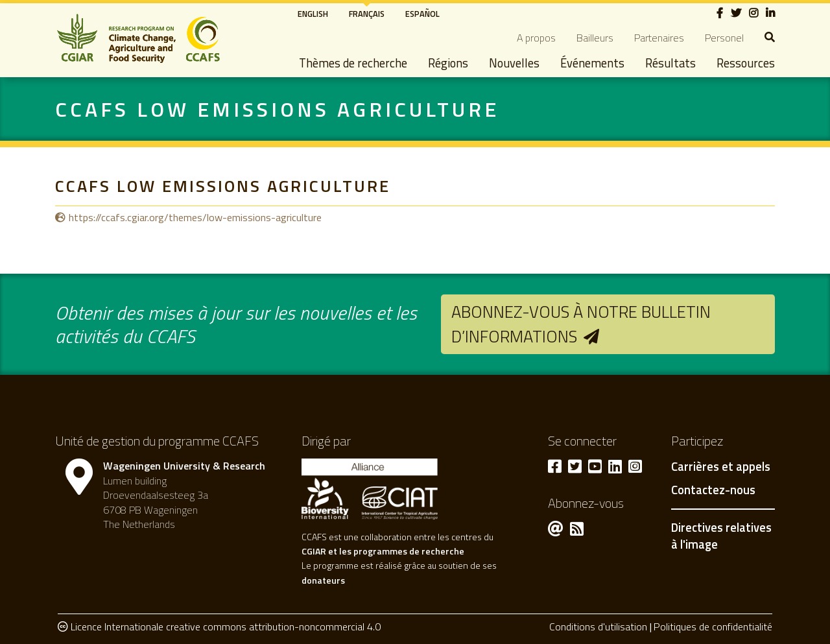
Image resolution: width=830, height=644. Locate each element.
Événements (592, 63)
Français (367, 14)
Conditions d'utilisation (598, 626)
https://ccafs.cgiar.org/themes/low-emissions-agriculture (195, 217)
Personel (724, 38)
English (313, 14)
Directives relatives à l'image (721, 536)
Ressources (746, 63)
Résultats (670, 63)
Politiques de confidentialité (713, 626)
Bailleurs (595, 38)
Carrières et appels (721, 467)
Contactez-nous (713, 490)
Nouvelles (514, 63)
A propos (536, 38)
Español (422, 14)
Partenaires (659, 38)
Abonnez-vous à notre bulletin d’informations (581, 324)
